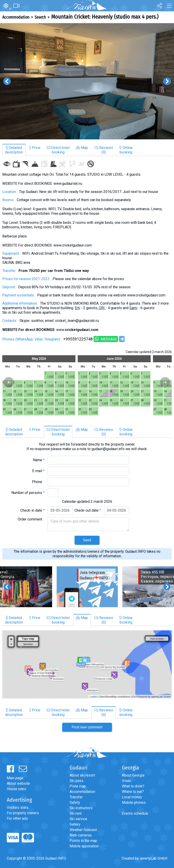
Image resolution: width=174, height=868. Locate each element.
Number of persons (28, 493)
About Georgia (133, 775)
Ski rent (76, 813)
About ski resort (82, 775)
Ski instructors (81, 808)
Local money (132, 797)
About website (18, 783)
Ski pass (76, 781)
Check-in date (33, 510)
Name (39, 460)
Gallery (75, 824)
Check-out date (88, 510)
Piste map (78, 786)
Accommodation (16, 17)
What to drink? (133, 786)
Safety (75, 803)
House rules (16, 789)
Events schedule (135, 813)
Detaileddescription (14, 150)
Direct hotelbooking (58, 150)
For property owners (23, 813)
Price (35, 148)
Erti (77, 308)
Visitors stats (18, 808)
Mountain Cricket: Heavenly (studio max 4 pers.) (105, 17)
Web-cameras (81, 835)
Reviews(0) (104, 150)
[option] (87, 81)
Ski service (78, 819)
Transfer (76, 797)
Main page (15, 778)
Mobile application (84, 846)
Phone (38, 482)
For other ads (17, 818)
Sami (133, 308)
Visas (126, 781)
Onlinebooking (126, 150)
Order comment (31, 519)
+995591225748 (78, 339)
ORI (102, 308)
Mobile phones (134, 803)
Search (40, 17)
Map (82, 148)
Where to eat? (133, 792)
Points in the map (83, 841)
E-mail (38, 471)
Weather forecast (83, 830)
